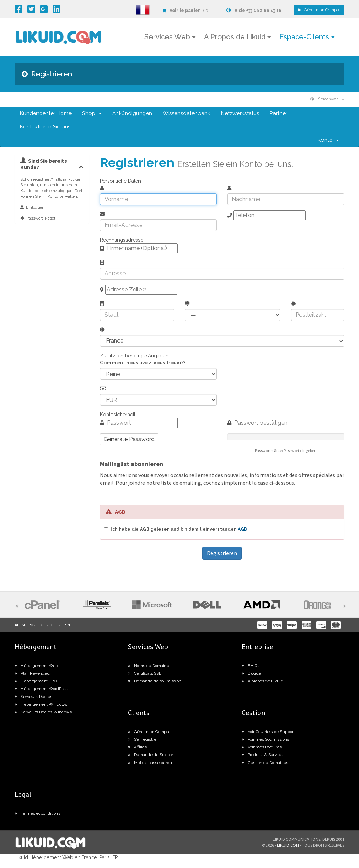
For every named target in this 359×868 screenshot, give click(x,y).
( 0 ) (186, 11)
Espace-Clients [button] (307, 37)
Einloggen (32, 207)
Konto (328, 140)
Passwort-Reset (38, 218)
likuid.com (288, 845)
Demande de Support (151, 755)
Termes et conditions (38, 813)
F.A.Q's (251, 666)
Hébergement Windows (41, 704)
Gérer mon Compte (149, 732)
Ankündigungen (132, 113)
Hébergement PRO (36, 681)
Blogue (251, 673)
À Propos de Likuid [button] (238, 37)
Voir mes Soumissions (265, 739)
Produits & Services (263, 755)
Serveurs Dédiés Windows (43, 712)
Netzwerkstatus (240, 113)
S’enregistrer (143, 739)
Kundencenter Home (46, 113)
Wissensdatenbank (187, 113)
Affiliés (137, 747)
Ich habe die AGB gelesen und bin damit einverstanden (179, 529)
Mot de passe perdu (150, 763)
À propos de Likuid (262, 681)
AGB (242, 529)
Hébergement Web (36, 666)
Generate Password (129, 439)
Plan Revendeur (33, 673)
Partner (279, 113)
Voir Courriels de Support (268, 732)
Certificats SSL (145, 673)
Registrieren (58, 625)
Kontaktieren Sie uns (45, 127)
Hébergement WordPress (42, 689)
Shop (92, 113)
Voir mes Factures (262, 747)
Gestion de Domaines (265, 763)
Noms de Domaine (148, 666)
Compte (319, 10)
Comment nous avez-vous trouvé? (143, 363)
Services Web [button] (170, 37)
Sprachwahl (327, 99)
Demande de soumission (155, 681)
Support (29, 625)
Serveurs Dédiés (33, 697)
